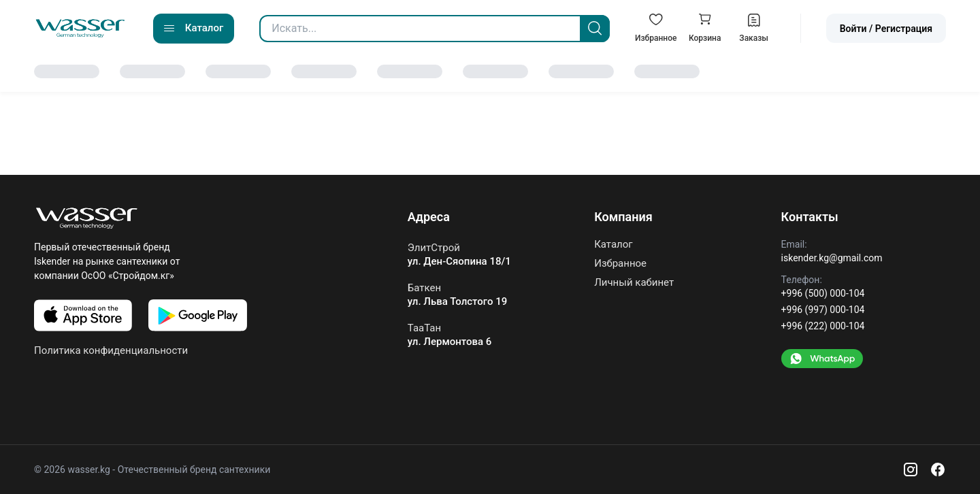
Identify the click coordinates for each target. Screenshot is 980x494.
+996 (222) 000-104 (823, 326)
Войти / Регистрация (886, 29)
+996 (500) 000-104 (823, 293)
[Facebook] (938, 470)
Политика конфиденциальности (111, 350)
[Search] (595, 29)
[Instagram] (911, 470)
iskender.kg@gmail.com (832, 258)
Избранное (620, 263)
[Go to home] (80, 29)
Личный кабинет (634, 282)
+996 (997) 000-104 (823, 310)
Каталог (613, 245)
